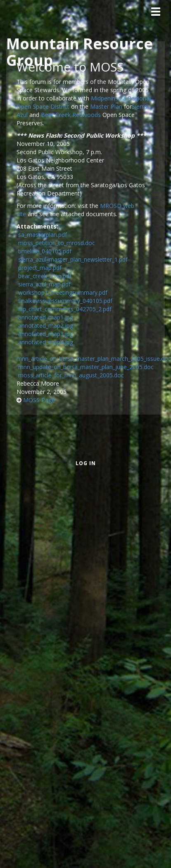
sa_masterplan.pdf (43, 235)
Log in (86, 463)
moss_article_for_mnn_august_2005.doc (71, 375)
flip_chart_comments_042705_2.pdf (65, 309)
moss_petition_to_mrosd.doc (57, 243)
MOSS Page (39, 400)
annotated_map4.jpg (46, 342)
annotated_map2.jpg (46, 325)
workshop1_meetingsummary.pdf (63, 292)
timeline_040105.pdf (45, 251)
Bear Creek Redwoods (71, 115)
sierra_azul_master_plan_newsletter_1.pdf (73, 259)
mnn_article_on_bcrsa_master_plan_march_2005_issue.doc (94, 359)
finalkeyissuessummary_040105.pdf (65, 301)
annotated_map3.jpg (46, 334)
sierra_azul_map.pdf (44, 284)
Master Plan (106, 106)
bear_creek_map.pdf (45, 276)
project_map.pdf (40, 268)
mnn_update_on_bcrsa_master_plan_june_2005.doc (86, 367)
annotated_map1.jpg (46, 317)
